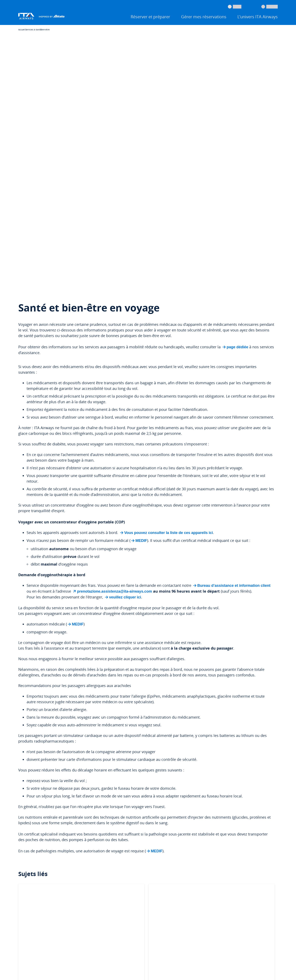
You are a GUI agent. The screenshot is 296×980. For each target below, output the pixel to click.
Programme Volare (160, 751)
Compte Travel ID (29, 743)
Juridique (26, 946)
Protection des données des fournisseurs (84, 955)
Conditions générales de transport (118, 946)
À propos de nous (225, 705)
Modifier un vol (158, 712)
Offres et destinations (97, 705)
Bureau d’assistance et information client (231, 331)
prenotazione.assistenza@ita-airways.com (112, 337)
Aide (152, 705)
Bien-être (45, 30)
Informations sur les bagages (166, 728)
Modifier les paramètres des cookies (219, 946)
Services (47, 946)
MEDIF (139, 286)
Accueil (22, 30)
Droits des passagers (75, 946)
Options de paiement (161, 743)
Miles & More (26, 735)
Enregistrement (28, 712)
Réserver (24, 705)
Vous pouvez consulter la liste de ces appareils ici (166, 278)
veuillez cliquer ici (123, 343)
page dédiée (235, 93)
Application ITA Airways (33, 728)
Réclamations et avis (161, 720)
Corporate (220, 756)
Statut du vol (26, 720)
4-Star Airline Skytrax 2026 (230, 772)
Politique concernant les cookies (168, 946)
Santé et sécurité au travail (230, 764)
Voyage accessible (160, 735)
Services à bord (33, 30)
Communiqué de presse (228, 712)
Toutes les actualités (226, 728)
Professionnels (223, 736)
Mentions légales (128, 955)
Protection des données (35, 955)
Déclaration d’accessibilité (164, 955)
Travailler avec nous (226, 720)
